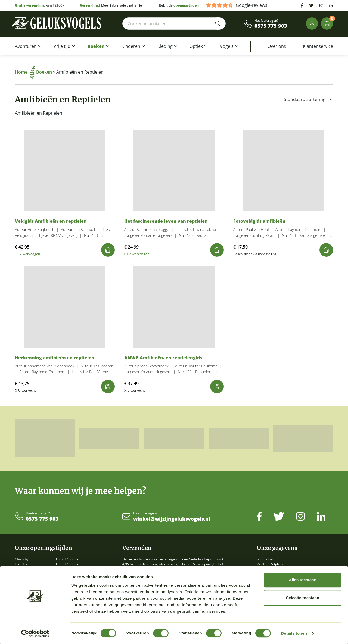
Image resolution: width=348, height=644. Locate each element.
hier (140, 5)
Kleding (165, 46)
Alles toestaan (303, 580)
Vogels (227, 46)
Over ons (277, 46)
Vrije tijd (62, 46)
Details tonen (294, 633)
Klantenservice (318, 46)
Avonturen (26, 46)
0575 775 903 (271, 26)
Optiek (196, 46)
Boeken (96, 46)
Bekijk (164, 5)
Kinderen (131, 46)
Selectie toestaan (303, 598)
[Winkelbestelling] (306, 99)
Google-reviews (251, 5)
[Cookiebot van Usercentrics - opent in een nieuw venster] (35, 633)
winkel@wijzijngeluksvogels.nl (172, 519)
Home (25, 72)
